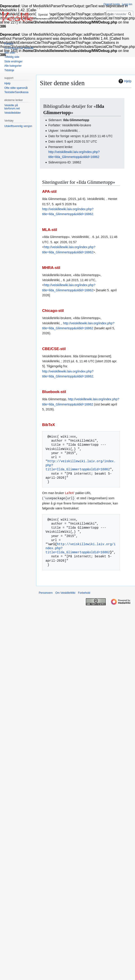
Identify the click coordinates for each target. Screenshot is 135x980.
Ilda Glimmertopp (76, 120)
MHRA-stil (51, 268)
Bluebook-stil (54, 392)
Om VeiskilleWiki (65, 593)
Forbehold (84, 593)
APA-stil (49, 192)
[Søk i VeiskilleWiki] (120, 14)
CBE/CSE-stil (54, 349)
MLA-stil (50, 230)
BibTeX (49, 425)
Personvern (46, 593)
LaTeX (69, 493)
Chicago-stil (53, 311)
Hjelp (124, 81)
